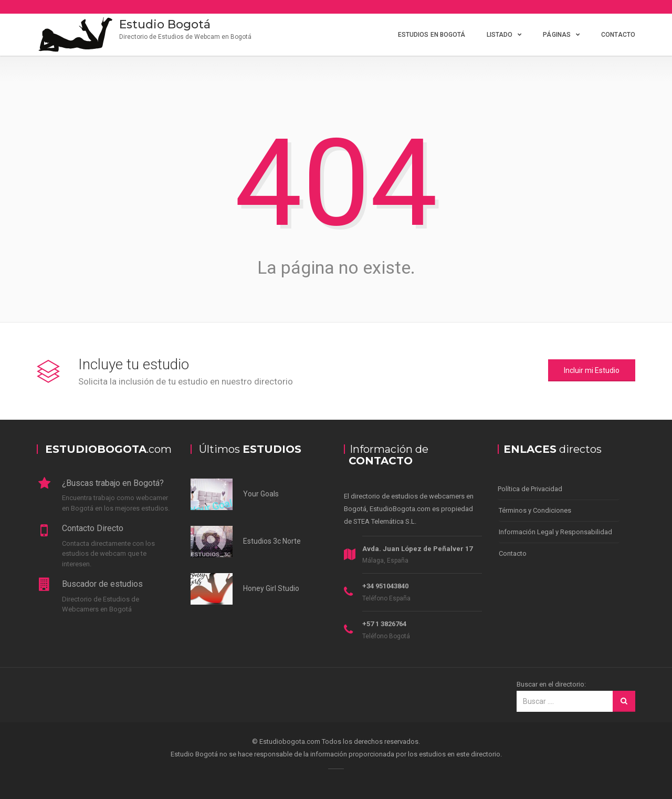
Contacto (618, 35)
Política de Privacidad (530, 489)
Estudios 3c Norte (272, 541)
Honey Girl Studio (271, 588)
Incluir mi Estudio (592, 370)
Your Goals (261, 494)
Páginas (557, 35)
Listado (500, 35)
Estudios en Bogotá (432, 35)
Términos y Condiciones (535, 510)
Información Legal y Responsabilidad (555, 532)
